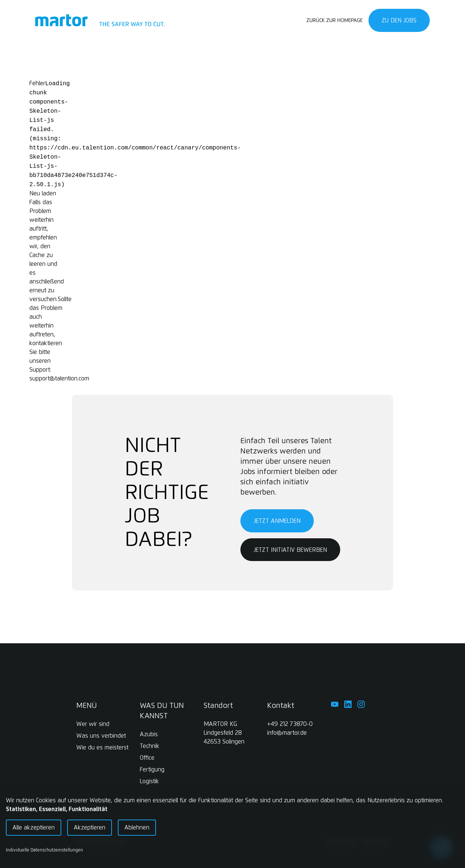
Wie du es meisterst (102, 748)
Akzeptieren (90, 828)
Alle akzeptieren (34, 828)
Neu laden (43, 194)
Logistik (149, 781)
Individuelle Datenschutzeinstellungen (44, 850)
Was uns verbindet (101, 736)
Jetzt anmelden (277, 521)
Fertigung (152, 770)
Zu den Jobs (399, 21)
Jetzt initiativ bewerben (290, 550)
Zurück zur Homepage (335, 21)
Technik (150, 746)
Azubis (149, 734)
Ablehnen (137, 828)
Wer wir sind (93, 724)
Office (147, 758)
